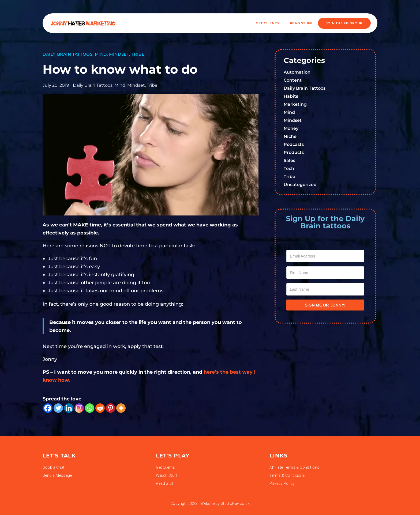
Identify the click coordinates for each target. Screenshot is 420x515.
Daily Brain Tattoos (67, 54)
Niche (290, 136)
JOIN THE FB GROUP (344, 23)
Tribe (138, 54)
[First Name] (325, 273)
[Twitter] (58, 408)
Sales (289, 160)
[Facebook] (48, 408)
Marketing (295, 104)
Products (294, 152)
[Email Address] (325, 256)
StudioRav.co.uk (235, 503)
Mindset (119, 54)
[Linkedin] (69, 408)
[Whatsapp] (90, 408)
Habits (291, 96)
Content (293, 80)
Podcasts (294, 144)
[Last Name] (325, 289)
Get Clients (267, 23)
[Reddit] (100, 408)
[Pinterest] (110, 408)
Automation (297, 72)
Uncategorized (300, 185)
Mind (101, 54)
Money (291, 128)
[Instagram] (79, 408)
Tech (289, 168)
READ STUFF (301, 23)
